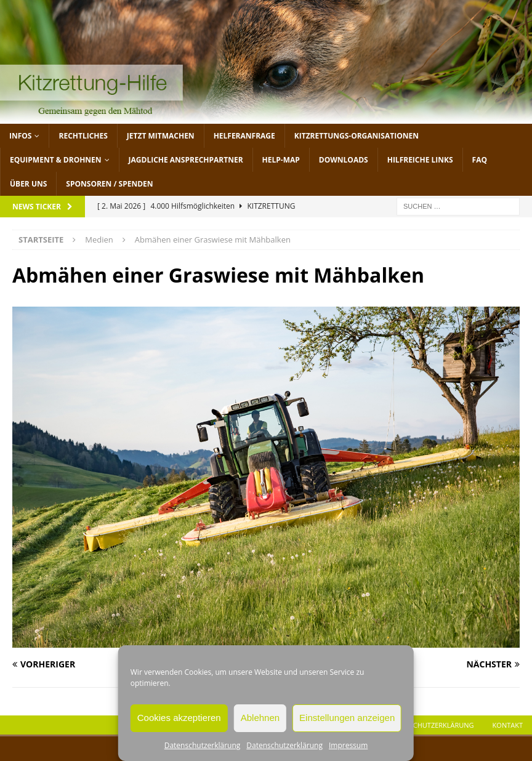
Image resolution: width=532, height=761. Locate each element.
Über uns (28, 184)
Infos (20, 136)
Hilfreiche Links (420, 160)
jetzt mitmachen (161, 136)
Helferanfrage (244, 136)
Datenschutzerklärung (203, 745)
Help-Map (281, 160)
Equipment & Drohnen (56, 160)
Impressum (348, 745)
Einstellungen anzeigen (347, 718)
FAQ (480, 160)
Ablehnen (260, 718)
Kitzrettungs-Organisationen (357, 136)
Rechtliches (83, 136)
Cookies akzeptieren (179, 718)
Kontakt (508, 725)
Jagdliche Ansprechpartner (186, 160)
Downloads (344, 160)
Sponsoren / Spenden (109, 184)
